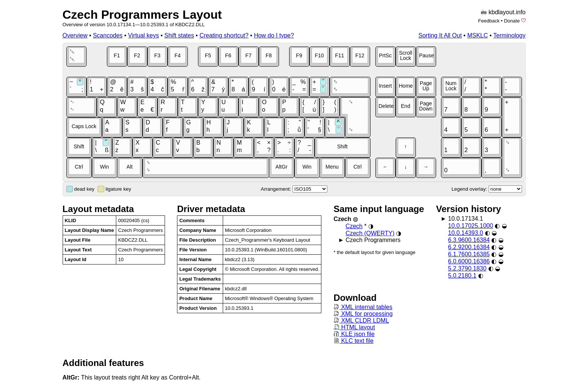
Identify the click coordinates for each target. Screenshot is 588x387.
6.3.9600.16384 (469, 240)
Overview (75, 35)
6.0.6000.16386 (469, 261)
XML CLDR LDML (361, 321)
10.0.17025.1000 (471, 226)
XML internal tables (363, 307)
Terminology (509, 35)
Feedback (489, 21)
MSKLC (478, 35)
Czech (354, 226)
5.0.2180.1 (462, 276)
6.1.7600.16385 (469, 254)
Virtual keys (143, 35)
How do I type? (274, 35)
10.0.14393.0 (466, 233)
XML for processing (363, 314)
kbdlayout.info (507, 12)
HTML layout (354, 327)
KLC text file (353, 341)
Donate (512, 21)
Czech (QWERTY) (370, 233)
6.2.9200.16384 (469, 247)
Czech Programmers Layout (142, 15)
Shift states (179, 35)
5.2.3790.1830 (467, 268)
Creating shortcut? (224, 35)
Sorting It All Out (440, 35)
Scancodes (108, 35)
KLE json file (354, 334)
